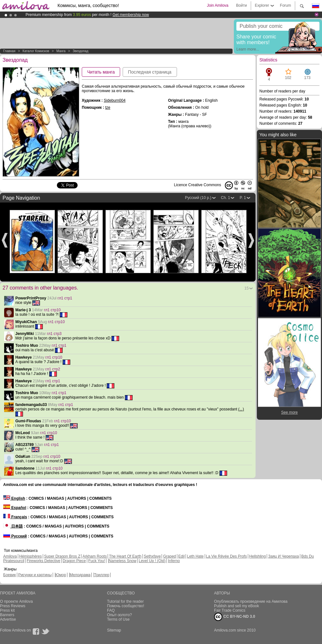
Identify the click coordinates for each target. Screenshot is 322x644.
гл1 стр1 (65, 298)
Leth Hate (195, 556)
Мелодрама (80, 575)
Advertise (8, 619)
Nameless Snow (123, 561)
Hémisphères (31, 556)
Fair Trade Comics (230, 610)
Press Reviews (13, 606)
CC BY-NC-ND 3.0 (235, 617)
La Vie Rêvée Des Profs (226, 556)
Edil (181, 556)
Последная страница (150, 72)
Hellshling (257, 556)
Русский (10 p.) (198, 198)
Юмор (61, 575)
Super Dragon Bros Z (62, 556)
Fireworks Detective (43, 561)
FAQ (111, 610)
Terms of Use (118, 619)
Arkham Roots (95, 556)
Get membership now (131, 15)
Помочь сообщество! (126, 606)
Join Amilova (218, 5)
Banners (7, 615)
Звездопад (80, 51)
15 (246, 288)
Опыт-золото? (119, 615)
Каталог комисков (36, 51)
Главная (9, 51)
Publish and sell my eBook (237, 606)
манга (61, 51)
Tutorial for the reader (125, 601)
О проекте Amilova (16, 601)
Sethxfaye (152, 556)
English (14, 498)
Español (15, 508)
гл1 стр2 (53, 369)
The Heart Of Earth (125, 556)
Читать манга (101, 72)
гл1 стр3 (54, 334)
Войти (241, 5)
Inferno (174, 561)
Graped (170, 556)
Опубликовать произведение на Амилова (251, 601)
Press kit (7, 610)
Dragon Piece (74, 561)
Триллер (101, 575)
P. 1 (243, 198)
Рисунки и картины (35, 575)
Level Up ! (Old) (152, 561)
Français (15, 517)
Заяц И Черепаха (283, 556)
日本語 (13, 526)
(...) (241, 409)
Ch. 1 (226, 198)
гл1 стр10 (52, 310)
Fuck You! (97, 561)
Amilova (10, 556)
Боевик (10, 575)
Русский (15, 536)
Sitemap (114, 630)
